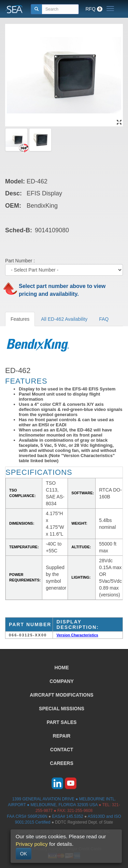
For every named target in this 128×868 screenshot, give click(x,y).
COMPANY (62, 681)
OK (24, 854)
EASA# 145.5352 (67, 816)
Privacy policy (32, 844)
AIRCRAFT (61, 695)
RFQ (94, 9)
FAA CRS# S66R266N (27, 816)
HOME (62, 667)
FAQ (104, 319)
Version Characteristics (77, 635)
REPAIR (62, 736)
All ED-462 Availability (64, 319)
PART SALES (62, 722)
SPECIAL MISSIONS (62, 708)
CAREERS (61, 763)
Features (20, 319)
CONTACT (62, 749)
